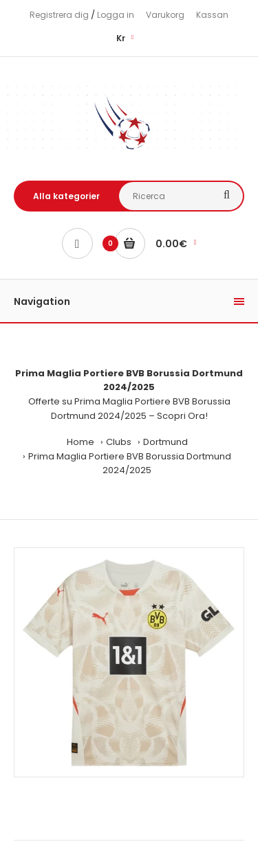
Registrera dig (59, 15)
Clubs (119, 442)
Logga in (116, 15)
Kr (121, 38)
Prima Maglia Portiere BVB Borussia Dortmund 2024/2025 (130, 464)
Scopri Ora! (182, 416)
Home (80, 442)
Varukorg (165, 15)
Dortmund (165, 442)
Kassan (212, 15)
